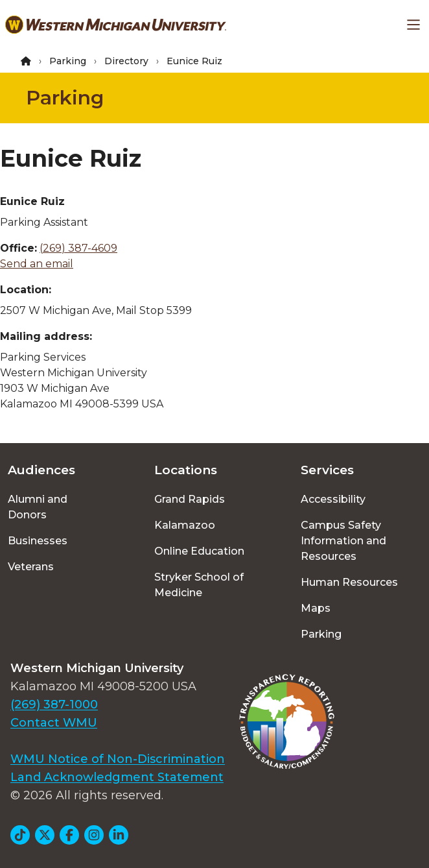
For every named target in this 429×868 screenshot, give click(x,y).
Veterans (31, 567)
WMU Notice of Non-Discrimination (118, 759)
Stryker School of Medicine (199, 585)
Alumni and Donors (38, 507)
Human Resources (349, 582)
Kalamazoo (185, 525)
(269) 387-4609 (78, 248)
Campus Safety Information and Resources (343, 541)
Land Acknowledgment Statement (117, 777)
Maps (316, 608)
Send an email (37, 264)
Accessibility (333, 499)
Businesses (38, 541)
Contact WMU (54, 723)
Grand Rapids (190, 499)
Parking (68, 61)
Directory (126, 61)
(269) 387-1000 (54, 705)
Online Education (199, 551)
